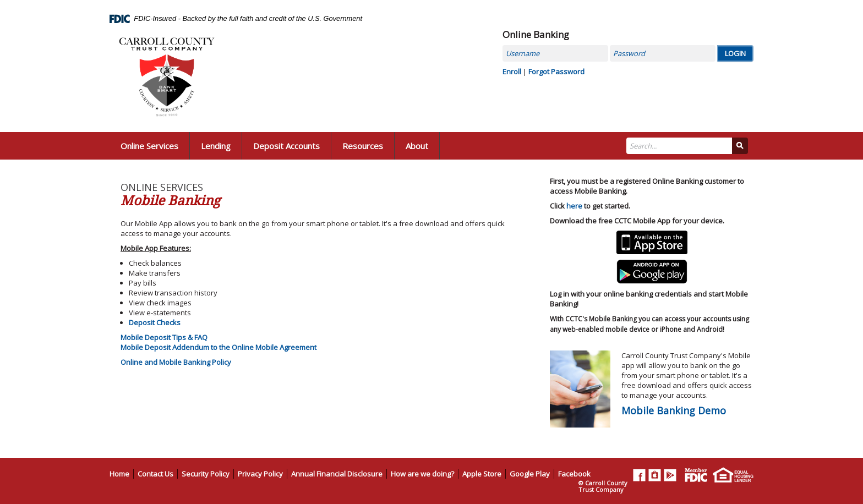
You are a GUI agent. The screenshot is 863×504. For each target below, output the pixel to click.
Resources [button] (363, 146)
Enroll (512, 72)
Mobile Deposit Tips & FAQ (164, 337)
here (574, 206)
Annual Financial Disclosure (337, 474)
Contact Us (155, 474)
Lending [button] (216, 146)
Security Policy (206, 474)
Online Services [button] (149, 146)
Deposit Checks (155, 322)
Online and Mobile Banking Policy (176, 362)
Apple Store (482, 474)
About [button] (417, 146)
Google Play (530, 474)
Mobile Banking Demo (674, 410)
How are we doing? (422, 474)
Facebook (574, 474)
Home (119, 474)
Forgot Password (556, 72)
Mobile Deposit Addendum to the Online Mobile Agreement (219, 347)
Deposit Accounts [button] (286, 146)
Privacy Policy (260, 474)
